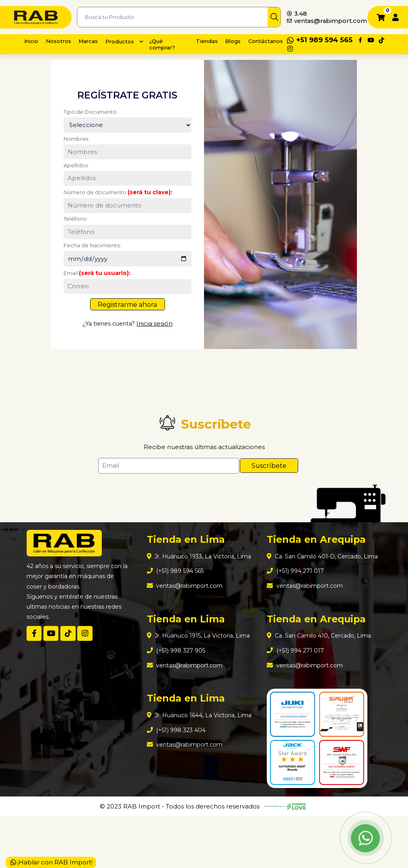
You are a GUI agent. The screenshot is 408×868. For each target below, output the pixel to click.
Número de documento (116, 206)
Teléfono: (72, 235)
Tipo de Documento (88, 120)
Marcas (94, 41)
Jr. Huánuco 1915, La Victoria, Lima (202, 677)
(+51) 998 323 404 (178, 776)
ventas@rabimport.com (326, 22)
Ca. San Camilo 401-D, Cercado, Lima (319, 597)
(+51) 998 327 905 (178, 693)
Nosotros (62, 41)
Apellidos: (72, 178)
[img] (276, 17)
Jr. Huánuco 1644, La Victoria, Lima (203, 760)
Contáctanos (269, 41)
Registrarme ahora (127, 326)
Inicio (33, 41)
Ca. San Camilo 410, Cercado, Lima (323, 684)
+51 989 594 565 (327, 40)
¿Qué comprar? (173, 44)
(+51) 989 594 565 (178, 609)
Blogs (234, 41)
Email (94, 293)
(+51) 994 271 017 (297, 617)
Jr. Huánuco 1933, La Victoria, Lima (203, 594)
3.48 (298, 9)
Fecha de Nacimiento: (90, 263)
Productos (128, 41)
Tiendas (206, 41)
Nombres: (73, 149)
